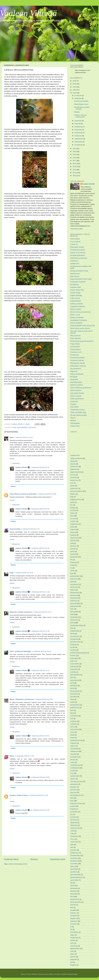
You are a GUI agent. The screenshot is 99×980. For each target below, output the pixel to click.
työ (71, 929)
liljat (72, 713)
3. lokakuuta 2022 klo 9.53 (30, 529)
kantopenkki (74, 584)
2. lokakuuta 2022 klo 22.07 (24, 437)
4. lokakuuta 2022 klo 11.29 (40, 592)
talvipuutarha (75, 899)
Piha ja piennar (75, 336)
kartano (73, 590)
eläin (72, 516)
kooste (73, 647)
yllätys (72, 954)
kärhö (72, 683)
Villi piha (73, 420)
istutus (72, 571)
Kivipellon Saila (76, 287)
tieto (72, 907)
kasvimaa (74, 595)
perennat (73, 790)
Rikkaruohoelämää (77, 374)
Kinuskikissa (74, 284)
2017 (75, 161)
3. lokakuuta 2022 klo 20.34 (40, 509)
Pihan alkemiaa (76, 338)
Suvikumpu (74, 401)
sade (72, 844)
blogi (72, 497)
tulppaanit (74, 921)
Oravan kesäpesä (76, 323)
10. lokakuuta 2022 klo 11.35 (38, 795)
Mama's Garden (76, 309)
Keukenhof (74, 620)
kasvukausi (74, 598)
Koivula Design (75, 293)
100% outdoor (75, 239)
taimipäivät (74, 888)
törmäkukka (74, 932)
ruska (72, 834)
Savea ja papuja (76, 396)
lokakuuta (78, 98)
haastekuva (74, 538)
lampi (72, 699)
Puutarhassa (75, 355)
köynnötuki (74, 694)
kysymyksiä (74, 680)
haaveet (73, 541)
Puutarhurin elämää (77, 360)
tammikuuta (79, 145)
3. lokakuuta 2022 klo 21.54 (24, 573)
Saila (12, 437)
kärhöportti (74, 686)
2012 (75, 176)
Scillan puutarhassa (77, 399)
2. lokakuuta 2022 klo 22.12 (40, 467)
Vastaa (12, 459)
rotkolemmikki (75, 828)
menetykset (74, 757)
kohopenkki (74, 639)
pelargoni (73, 787)
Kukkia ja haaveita (77, 304)
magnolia (73, 743)
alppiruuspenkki (76, 472)
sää (71, 883)
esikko (72, 527)
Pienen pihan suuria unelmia (80, 328)
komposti (73, 645)
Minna (12, 756)
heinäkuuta (79, 127)
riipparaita (74, 823)
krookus (73, 655)
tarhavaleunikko (76, 902)
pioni (72, 801)
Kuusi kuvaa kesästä (81, 101)
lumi (72, 719)
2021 (75, 149)
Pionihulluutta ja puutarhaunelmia (82, 341)
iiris (71, 560)
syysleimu (74, 872)
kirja (72, 628)
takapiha (73, 891)
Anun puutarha (75, 242)
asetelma (73, 477)
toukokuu (73, 913)
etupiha (73, 530)
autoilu (73, 486)
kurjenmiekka (75, 664)
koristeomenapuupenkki (78, 653)
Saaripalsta (74, 379)
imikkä (72, 565)
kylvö (72, 677)
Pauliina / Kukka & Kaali (18, 795)
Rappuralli (74, 371)
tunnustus (74, 924)
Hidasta (77, 112)
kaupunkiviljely (75, 603)
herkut (72, 551)
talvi (72, 897)
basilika (73, 494)
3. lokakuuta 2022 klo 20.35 (40, 548)
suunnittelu (74, 864)
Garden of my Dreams (78, 253)
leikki (72, 710)
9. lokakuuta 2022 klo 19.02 (40, 777)
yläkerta (73, 957)
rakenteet (73, 820)
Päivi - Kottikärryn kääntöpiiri (20, 651)
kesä (72, 614)
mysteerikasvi (75, 776)
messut (73, 760)
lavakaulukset (75, 705)
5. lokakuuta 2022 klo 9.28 (44, 699)
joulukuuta (78, 95)
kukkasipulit (74, 658)
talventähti (74, 894)
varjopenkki (74, 938)
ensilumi (73, 521)
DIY (72, 505)
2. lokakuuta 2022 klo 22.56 (47, 494)
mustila (73, 771)
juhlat (72, 582)
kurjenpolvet (74, 666)
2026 (75, 81)
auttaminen (74, 488)
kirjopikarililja (75, 631)
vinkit (72, 951)
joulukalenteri (75, 576)
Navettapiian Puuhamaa (79, 320)
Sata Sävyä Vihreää (77, 393)
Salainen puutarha (77, 385)
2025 (75, 84)
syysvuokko (32, 427)
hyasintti (73, 554)
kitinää (72, 634)
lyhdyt (72, 735)
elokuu (73, 513)
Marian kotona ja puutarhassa (80, 312)
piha (72, 798)
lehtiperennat (75, 708)
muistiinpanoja (75, 765)
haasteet (73, 535)
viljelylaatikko (75, 948)
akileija (73, 461)
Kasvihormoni (75, 274)
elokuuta (78, 124)
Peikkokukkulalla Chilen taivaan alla (83, 326)
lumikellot (73, 724)
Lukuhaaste (74, 716)
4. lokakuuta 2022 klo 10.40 (41, 651)
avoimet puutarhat (76, 491)
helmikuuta (78, 142)
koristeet (73, 650)
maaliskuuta (79, 139)
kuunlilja (73, 672)
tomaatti (73, 910)
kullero (73, 661)
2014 (75, 170)
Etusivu (34, 859)
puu (72, 814)
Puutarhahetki (75, 347)
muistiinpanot (75, 768)
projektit (73, 809)
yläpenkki (73, 959)
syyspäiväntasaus (76, 877)
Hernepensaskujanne (78, 255)
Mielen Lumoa (75, 315)
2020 (75, 152)
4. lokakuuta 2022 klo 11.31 (40, 670)
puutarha (73, 817)
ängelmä (73, 965)
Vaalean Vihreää (28, 13)
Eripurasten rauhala (77, 247)
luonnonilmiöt (75, 729)
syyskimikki (74, 869)
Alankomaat (74, 466)
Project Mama (75, 344)
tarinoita (73, 905)
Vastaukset (16, 463)
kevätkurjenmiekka (77, 625)
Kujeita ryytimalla (76, 295)
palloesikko (74, 784)
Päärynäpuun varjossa (78, 366)
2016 (75, 164)
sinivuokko (74, 858)
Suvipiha (73, 404)
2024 (75, 87)
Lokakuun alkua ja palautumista (80, 116)
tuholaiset (74, 916)
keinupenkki (74, 612)
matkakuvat (74, 751)
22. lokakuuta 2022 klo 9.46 (40, 810)
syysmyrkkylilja (22, 427)
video (72, 943)
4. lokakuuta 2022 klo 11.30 (40, 631)
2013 (75, 173)
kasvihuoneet (75, 593)
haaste (73, 532)
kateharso (74, 601)
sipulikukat (74, 861)
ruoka (72, 831)
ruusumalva (74, 842)
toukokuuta (79, 133)
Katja (12, 573)
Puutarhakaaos (75, 349)
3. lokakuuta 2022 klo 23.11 (42, 612)
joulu (72, 573)
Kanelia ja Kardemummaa (79, 271)
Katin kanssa (75, 276)
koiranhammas (75, 642)
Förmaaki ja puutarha (78, 250)
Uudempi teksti (11, 859)
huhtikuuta (78, 136)
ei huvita (73, 510)
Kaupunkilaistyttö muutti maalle (81, 279)
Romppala (74, 377)
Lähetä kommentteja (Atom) (18, 864)
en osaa (73, 519)
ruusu (72, 839)
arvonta (73, 475)
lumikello (73, 721)
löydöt (72, 738)
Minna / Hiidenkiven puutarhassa (22, 699)
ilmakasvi (73, 562)
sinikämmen (74, 853)
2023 (75, 90)
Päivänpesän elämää (77, 363)
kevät (72, 623)
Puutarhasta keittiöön (78, 358)
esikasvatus (74, 524)
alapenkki (74, 469)
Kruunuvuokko (15, 529)
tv (71, 927)
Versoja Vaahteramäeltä (78, 415)
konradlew (57, 974)
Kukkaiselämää (76, 301)
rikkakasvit (74, 825)
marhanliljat (74, 749)
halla (72, 543)
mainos (73, 746)
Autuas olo (74, 244)
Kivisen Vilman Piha (77, 290)
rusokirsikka (74, 836)
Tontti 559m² (74, 407)
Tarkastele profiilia (76, 229)
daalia (72, 502)
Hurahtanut (74, 261)
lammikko (74, 697)
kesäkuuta (78, 130)
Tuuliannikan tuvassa (77, 410)
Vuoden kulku (75, 426)
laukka (72, 702)
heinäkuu (73, 546)
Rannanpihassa (76, 369)
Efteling (73, 508)
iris (71, 568)
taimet (72, 886)
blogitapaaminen (76, 499)
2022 (75, 93)
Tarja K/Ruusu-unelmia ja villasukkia (23, 494)
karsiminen (74, 587)
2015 (75, 167)
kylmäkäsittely (75, 675)
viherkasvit (74, 946)
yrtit (71, 962)
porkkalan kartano (76, 803)
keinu (72, 609)
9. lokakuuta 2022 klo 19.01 (40, 736)
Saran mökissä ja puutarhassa (81, 388)
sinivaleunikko (75, 855)
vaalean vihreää (21, 467)
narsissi (73, 779)
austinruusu (74, 480)
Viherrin (73, 418)
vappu (72, 935)
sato (72, 847)
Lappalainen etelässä (78, 306)
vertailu (73, 940)
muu (72, 773)
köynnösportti (75, 691)
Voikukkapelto (75, 423)
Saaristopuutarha (76, 382)
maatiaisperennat (76, 740)
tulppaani (73, 918)
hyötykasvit (74, 557)
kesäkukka (74, 617)
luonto (72, 732)
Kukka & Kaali (75, 298)
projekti (73, 806)
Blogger (75, 974)
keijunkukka (74, 606)
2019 (75, 155)
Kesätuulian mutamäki (78, 282)
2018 (75, 158)
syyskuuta (78, 121)
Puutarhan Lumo (76, 352)
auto (72, 483)
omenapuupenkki (76, 781)
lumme (73, 727)
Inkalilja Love (75, 264)
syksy (14, 427)
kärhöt (72, 688)
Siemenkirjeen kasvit (81, 104)
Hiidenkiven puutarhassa (79, 258)
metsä (72, 762)
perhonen (74, 792)
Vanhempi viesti (57, 859)
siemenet (73, 850)
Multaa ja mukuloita (77, 317)
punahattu (74, 812)
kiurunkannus (75, 636)
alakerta (73, 464)
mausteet (73, 754)
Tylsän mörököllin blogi (78, 412)
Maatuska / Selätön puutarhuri (21, 612)
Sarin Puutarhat (76, 390)
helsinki (73, 549)
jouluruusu (74, 579)
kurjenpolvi (74, 669)
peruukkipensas (76, 795)
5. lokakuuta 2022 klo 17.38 (24, 756)
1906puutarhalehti (76, 458)
